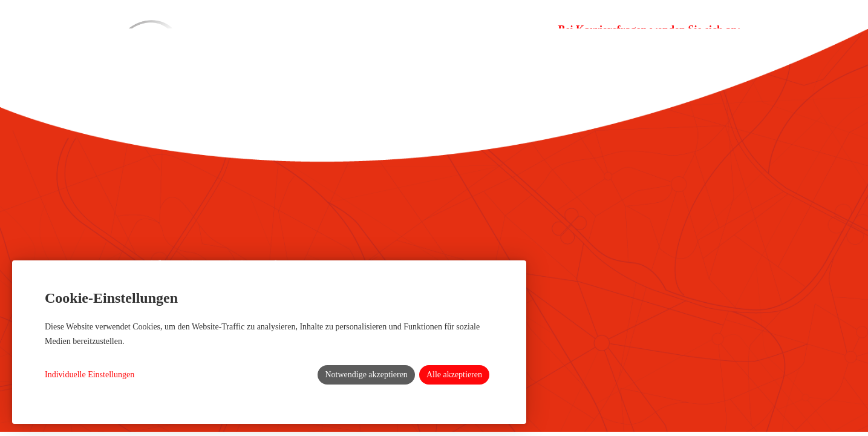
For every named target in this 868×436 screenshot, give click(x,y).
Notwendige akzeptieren (366, 375)
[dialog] (269, 342)
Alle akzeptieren (454, 375)
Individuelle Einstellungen (90, 375)
